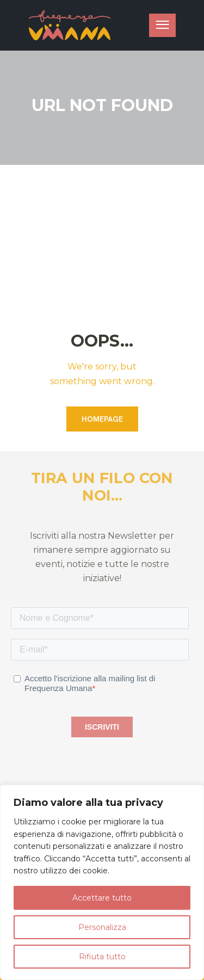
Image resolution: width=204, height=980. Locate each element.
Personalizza (102, 927)
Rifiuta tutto (102, 957)
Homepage (102, 419)
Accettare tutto (102, 898)
